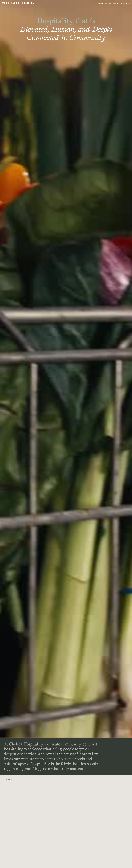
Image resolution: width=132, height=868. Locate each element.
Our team (108, 3)
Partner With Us (125, 3)
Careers (115, 3)
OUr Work (101, 3)
